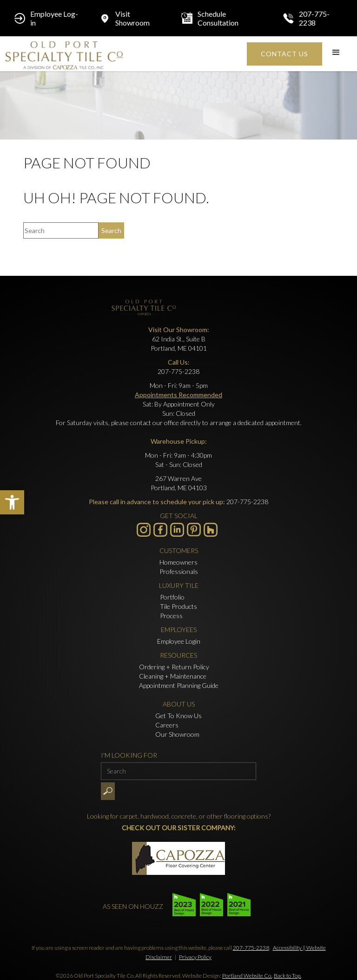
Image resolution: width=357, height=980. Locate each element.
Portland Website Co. (247, 976)
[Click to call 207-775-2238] (313, 18)
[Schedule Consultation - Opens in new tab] (223, 18)
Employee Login (179, 641)
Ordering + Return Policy (174, 667)
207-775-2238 (251, 948)
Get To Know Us (178, 716)
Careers (167, 725)
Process (171, 616)
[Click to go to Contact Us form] (284, 54)
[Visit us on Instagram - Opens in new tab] (144, 530)
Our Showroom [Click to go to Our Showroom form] (177, 734)
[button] (12, 502)
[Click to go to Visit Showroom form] (131, 18)
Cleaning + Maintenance (173, 676)
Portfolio (172, 597)
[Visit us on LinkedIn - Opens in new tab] (177, 530)
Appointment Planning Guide (179, 685)
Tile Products (178, 606)
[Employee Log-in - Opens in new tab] (47, 18)
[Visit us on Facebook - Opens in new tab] (160, 530)
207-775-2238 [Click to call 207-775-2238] (178, 371)
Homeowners (178, 562)
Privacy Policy (195, 957)
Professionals (179, 571)
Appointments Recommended (178, 395)
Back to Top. (288, 976)
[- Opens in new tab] (194, 530)
